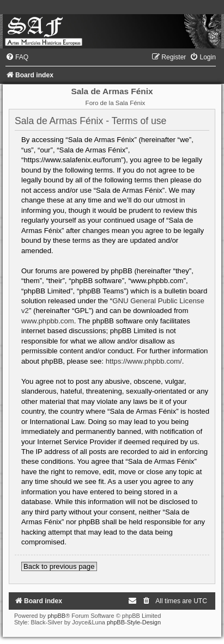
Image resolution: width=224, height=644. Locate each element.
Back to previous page (59, 566)
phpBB (56, 616)
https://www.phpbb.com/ (144, 361)
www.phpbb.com (48, 321)
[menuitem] (17, 57)
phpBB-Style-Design (134, 622)
